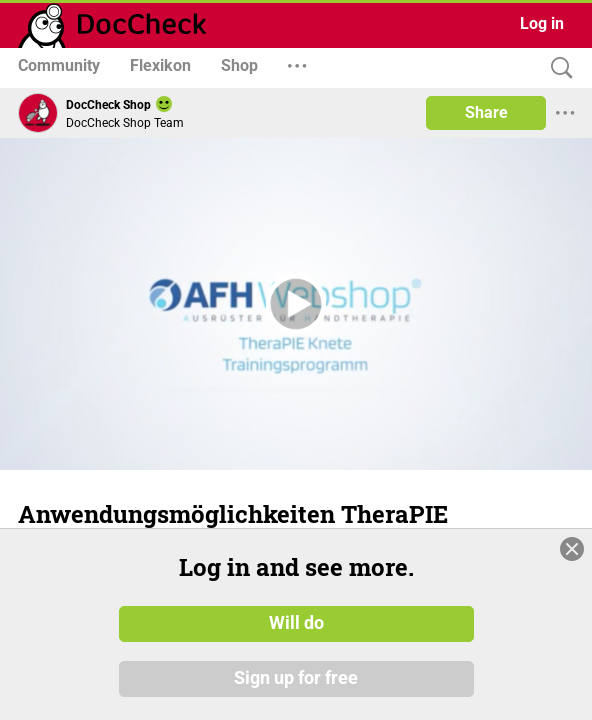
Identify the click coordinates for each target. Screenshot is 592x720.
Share (486, 112)
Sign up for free (296, 679)
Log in (542, 23)
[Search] (557, 68)
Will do (296, 623)
